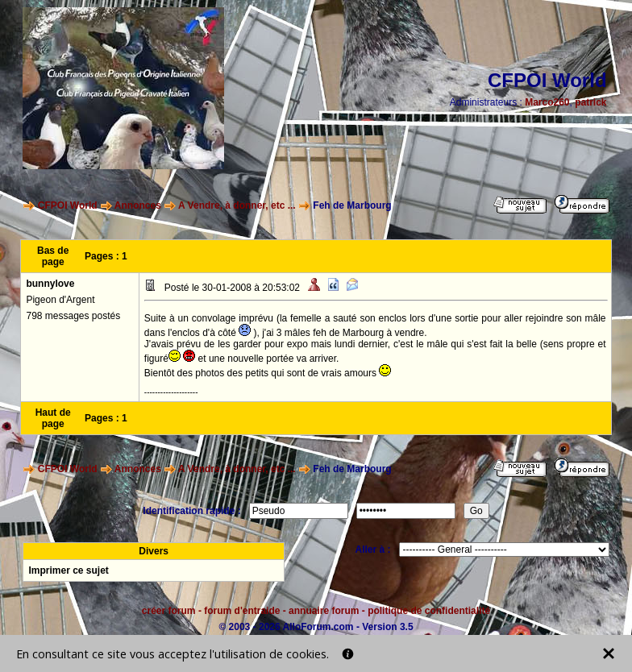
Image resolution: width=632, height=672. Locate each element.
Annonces (138, 205)
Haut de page (53, 418)
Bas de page (53, 256)
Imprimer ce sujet (68, 570)
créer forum (169, 611)
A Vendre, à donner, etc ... (237, 205)
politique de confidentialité (429, 611)
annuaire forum (324, 611)
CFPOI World (68, 205)
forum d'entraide (242, 611)
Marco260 (547, 102)
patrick (590, 102)
